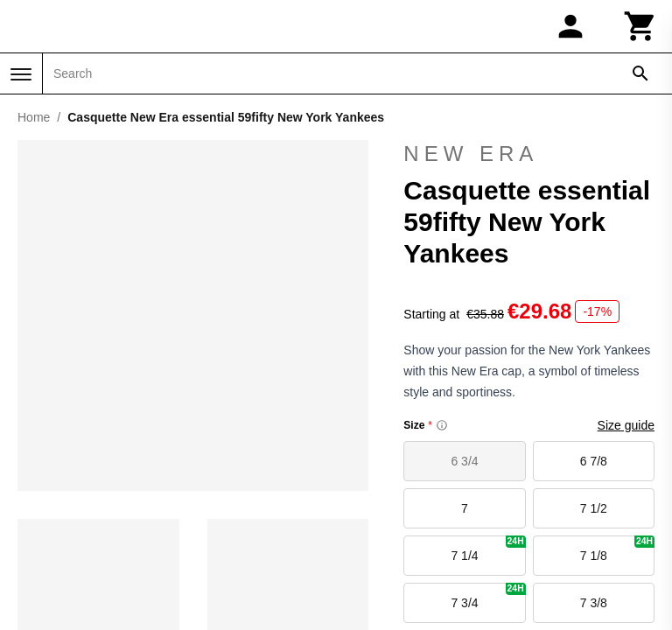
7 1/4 (488, 549)
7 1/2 (594, 508)
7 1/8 (617, 549)
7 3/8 (594, 603)
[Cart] (640, 26)
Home (34, 117)
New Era (529, 154)
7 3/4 (488, 596)
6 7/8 (594, 461)
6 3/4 (464, 461)
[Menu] (21, 74)
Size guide (626, 425)
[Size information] (442, 425)
